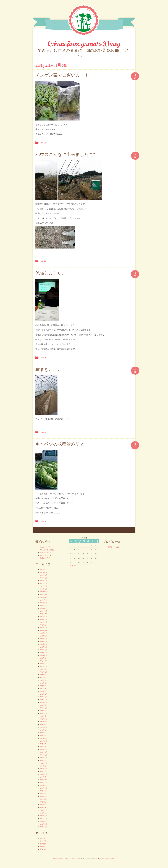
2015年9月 (44, 724)
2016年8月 (44, 700)
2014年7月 (44, 760)
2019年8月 (44, 619)
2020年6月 (44, 603)
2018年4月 (44, 650)
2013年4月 (44, 799)
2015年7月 (43, 730)
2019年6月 (44, 622)
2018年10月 (44, 636)
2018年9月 (44, 639)
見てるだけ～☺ (46, 553)
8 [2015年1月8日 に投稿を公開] (83, 550)
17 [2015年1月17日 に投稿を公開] (92, 554)
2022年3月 (44, 572)
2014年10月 (44, 752)
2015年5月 (44, 736)
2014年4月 (44, 769)
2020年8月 (44, 597)
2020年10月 (44, 592)
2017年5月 (43, 680)
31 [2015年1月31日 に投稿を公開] (92, 562)
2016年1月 (43, 716)
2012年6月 (44, 824)
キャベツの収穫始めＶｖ (60, 444)
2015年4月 (44, 738)
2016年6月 (44, 702)
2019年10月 (44, 614)
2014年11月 (44, 749)
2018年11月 (44, 633)
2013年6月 (44, 794)
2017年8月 (44, 672)
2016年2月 (44, 713)
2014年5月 (44, 766)
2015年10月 (44, 722)
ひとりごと (44, 841)
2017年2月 (44, 686)
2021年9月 (44, 578)
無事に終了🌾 (45, 558)
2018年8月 (44, 641)
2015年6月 (44, 733)
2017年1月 (43, 689)
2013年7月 (43, 791)
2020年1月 (44, 611)
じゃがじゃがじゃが (47, 547)
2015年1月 (43, 744)
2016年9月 (44, 697)
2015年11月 (44, 719)
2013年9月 (44, 785)
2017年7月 (43, 675)
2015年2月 (44, 741)
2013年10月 (44, 783)
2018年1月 (43, 658)
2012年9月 (44, 816)
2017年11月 (44, 664)
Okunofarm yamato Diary (84, 44)
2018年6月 (44, 644)
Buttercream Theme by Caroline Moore (64, 859)
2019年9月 (44, 617)
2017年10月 (44, 666)
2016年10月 (44, 694)
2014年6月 (44, 763)
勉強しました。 (51, 273)
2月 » (76, 566)
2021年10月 (44, 575)
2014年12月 (44, 747)
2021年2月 (44, 589)
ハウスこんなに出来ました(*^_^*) (66, 155)
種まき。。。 (49, 369)
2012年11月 (44, 813)
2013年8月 (44, 788)
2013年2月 (44, 805)
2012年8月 (44, 818)
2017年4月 (44, 683)
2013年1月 (43, 807)
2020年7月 (44, 600)
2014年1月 (43, 777)
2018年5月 (44, 647)
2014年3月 (44, 771)
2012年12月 (44, 810)
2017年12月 (44, 661)
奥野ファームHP (113, 547)
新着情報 (44, 261)
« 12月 (71, 566)
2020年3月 (44, 606)
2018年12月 (44, 630)
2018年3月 (44, 653)
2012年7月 (44, 821)
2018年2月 (44, 655)
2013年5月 (43, 796)
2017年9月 (44, 669)
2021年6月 (44, 583)
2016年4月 (44, 708)
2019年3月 (44, 625)
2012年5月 (44, 827)
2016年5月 (44, 705)
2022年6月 (44, 570)
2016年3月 (44, 711)
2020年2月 (44, 608)
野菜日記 (44, 143)
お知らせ (44, 358)
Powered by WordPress (109, 859)
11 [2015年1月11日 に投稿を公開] (96, 550)
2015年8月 (44, 727)
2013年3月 (43, 802)
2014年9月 (44, 755)
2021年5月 (44, 586)
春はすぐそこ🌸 (46, 555)
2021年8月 (44, 581)
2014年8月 (44, 758)
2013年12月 (44, 780)
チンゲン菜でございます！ (62, 75)
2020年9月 (44, 594)
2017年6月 (44, 677)
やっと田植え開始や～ (48, 550)
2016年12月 (44, 691)
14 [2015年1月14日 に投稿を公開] (79, 554)
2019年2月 (44, 628)
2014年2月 (44, 774)
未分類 (43, 847)
